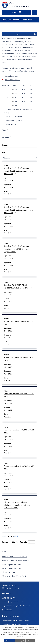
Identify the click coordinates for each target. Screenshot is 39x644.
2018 (23, 93)
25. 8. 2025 (8, 331)
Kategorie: (6, 85)
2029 (15, 105)
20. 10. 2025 (8, 403)
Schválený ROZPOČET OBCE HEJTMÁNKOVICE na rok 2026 (18, 286)
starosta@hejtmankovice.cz (13, 602)
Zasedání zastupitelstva (13, 120)
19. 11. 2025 (8, 439)
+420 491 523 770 (9, 598)
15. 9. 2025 (8, 367)
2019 (32, 93)
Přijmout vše (10, 641)
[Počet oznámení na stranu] (31, 542)
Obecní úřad (14, 20)
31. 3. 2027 (8, 301)
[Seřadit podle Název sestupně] (8, 130)
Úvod (4, 20)
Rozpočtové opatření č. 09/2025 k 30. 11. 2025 (19, 431)
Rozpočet (18, 116)
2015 (32, 89)
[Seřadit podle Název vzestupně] (8, 129)
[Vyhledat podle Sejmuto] (19, 150)
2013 (15, 89)
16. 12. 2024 (8, 219)
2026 (23, 101)
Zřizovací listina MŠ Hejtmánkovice (16, 561)
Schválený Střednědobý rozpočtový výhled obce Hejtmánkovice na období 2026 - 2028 (18, 210)
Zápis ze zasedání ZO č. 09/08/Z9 (15, 576)
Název (4, 130)
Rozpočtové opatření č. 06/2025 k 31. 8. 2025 (19, 323)
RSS (26, 34)
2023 (32, 97)
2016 (7, 93)
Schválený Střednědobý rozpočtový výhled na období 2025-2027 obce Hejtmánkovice (17, 249)
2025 (15, 101)
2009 (15, 85)
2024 (7, 101)
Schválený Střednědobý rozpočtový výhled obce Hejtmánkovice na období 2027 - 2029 (18, 171)
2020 (7, 97)
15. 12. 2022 (8, 515)
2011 (31, 85)
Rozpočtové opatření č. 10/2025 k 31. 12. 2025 (19, 467)
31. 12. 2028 (8, 226)
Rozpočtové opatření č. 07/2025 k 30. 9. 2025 (19, 359)
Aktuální (7, 194)
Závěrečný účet (10, 124)
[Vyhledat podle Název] (19, 134)
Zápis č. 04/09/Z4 (9, 572)
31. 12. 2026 (8, 521)
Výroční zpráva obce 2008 (12, 564)
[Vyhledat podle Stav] (19, 158)
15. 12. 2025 (8, 180)
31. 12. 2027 (8, 265)
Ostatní (7, 116)
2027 (32, 101)
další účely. (36, 629)
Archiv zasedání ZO (12, 80)
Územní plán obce (12, 76)
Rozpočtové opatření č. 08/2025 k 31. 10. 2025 (19, 395)
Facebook (8, 610)
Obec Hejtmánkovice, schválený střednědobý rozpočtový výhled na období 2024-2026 (17, 505)
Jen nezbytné (20, 641)
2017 (15, 93)
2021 (15, 97)
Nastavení (30, 641)
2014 (23, 89)
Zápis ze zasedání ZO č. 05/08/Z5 (15, 557)
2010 (23, 85)
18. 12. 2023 (8, 258)
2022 (23, 97)
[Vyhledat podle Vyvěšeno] (19, 142)
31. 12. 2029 (8, 187)
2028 (7, 105)
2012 (7, 89)
